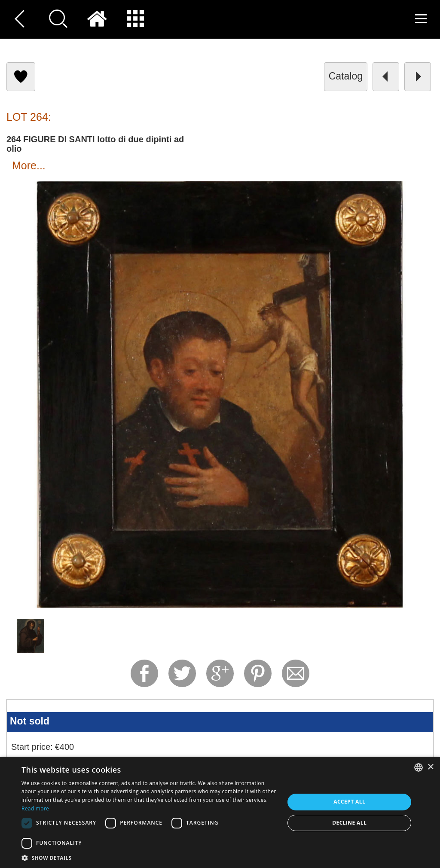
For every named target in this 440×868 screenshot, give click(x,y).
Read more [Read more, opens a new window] (35, 808)
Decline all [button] (349, 823)
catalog (346, 76)
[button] (149, 857)
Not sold (30, 721)
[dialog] (220, 812)
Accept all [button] (349, 802)
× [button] (430, 767)
